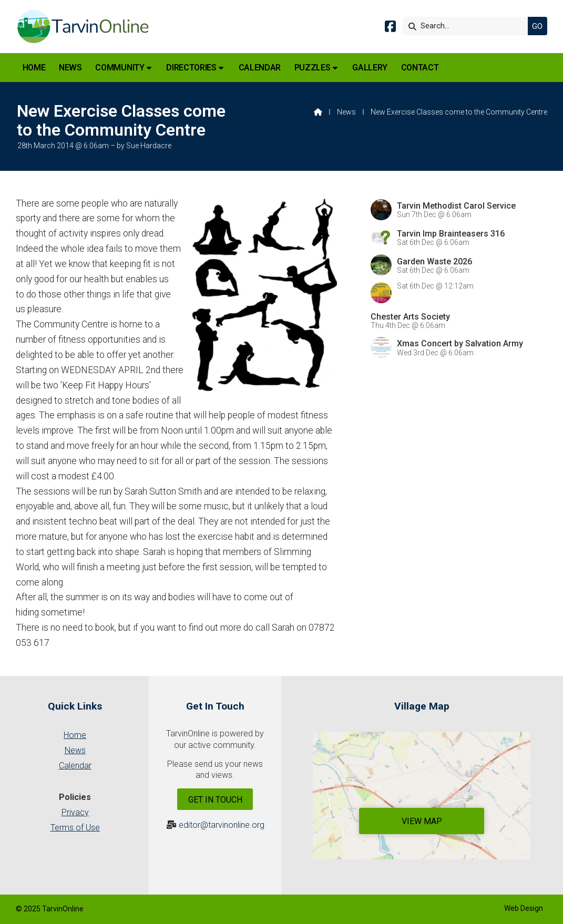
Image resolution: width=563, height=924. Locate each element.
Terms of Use (75, 828)
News (346, 112)
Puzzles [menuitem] (313, 68)
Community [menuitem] (120, 68)
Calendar (75, 766)
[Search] (468, 26)
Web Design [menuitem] (524, 908)
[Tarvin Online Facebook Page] (390, 28)
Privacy (75, 812)
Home (75, 735)
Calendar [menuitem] (260, 68)
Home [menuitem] (34, 68)
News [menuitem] (70, 68)
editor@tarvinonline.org (222, 825)
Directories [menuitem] (191, 68)
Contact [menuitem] (420, 68)
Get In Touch (215, 800)
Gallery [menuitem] (370, 68)
